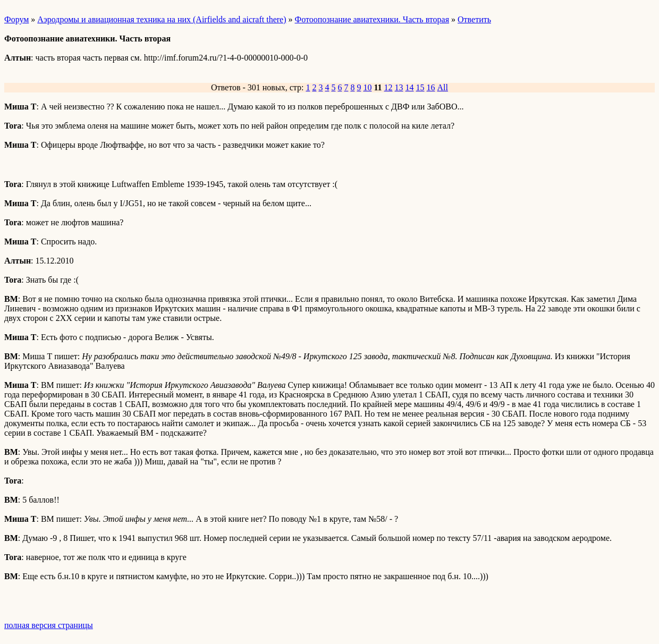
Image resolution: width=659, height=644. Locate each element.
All (443, 87)
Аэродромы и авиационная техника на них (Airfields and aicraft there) (162, 19)
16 (431, 87)
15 (420, 87)
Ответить (474, 19)
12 (388, 87)
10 (367, 87)
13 (399, 87)
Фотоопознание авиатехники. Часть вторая (372, 19)
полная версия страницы (49, 625)
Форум (16, 19)
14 (410, 87)
